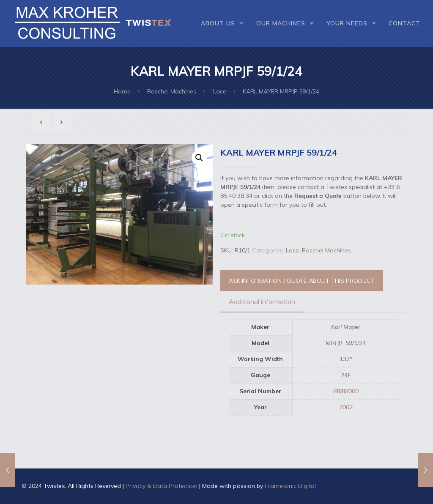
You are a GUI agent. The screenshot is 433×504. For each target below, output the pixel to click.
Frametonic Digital (290, 486)
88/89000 (346, 391)
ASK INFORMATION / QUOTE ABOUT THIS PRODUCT (302, 281)
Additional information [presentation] (262, 301)
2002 (346, 407)
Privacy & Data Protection (162, 486)
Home (122, 91)
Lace (220, 91)
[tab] (262, 302)
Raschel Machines (172, 91)
